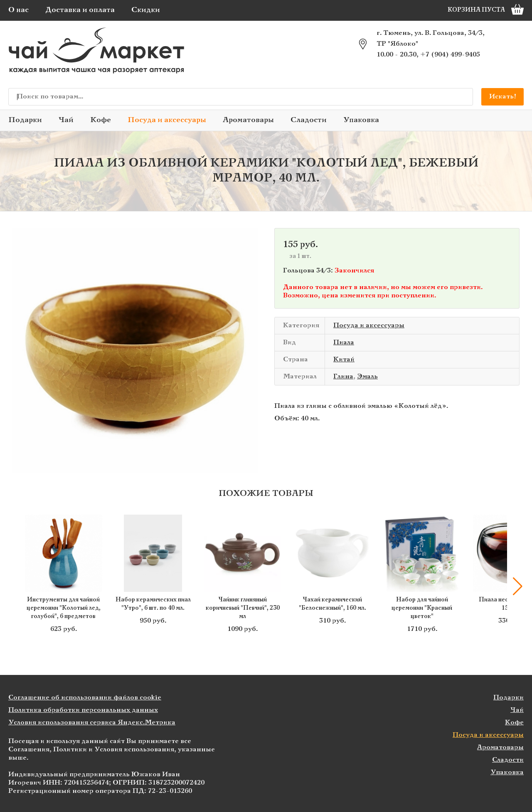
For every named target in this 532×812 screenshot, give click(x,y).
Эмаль (367, 377)
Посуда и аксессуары (167, 120)
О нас (18, 10)
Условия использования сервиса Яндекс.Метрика (92, 722)
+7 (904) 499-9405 (450, 55)
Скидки (146, 10)
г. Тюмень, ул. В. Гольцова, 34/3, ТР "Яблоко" (431, 38)
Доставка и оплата (80, 10)
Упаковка (361, 120)
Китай (344, 359)
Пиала (344, 342)
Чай (66, 120)
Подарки (25, 120)
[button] (517, 586)
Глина (343, 377)
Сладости (309, 120)
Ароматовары (248, 120)
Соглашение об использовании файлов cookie (85, 698)
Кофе (101, 120)
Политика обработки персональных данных (83, 710)
